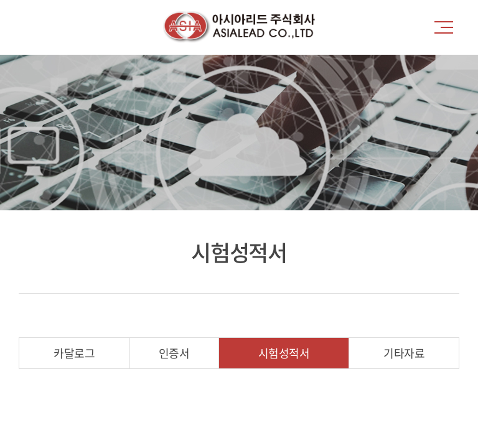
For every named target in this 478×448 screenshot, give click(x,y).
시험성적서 (284, 353)
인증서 (174, 353)
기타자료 (404, 353)
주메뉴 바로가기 (0, 0)
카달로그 (74, 353)
